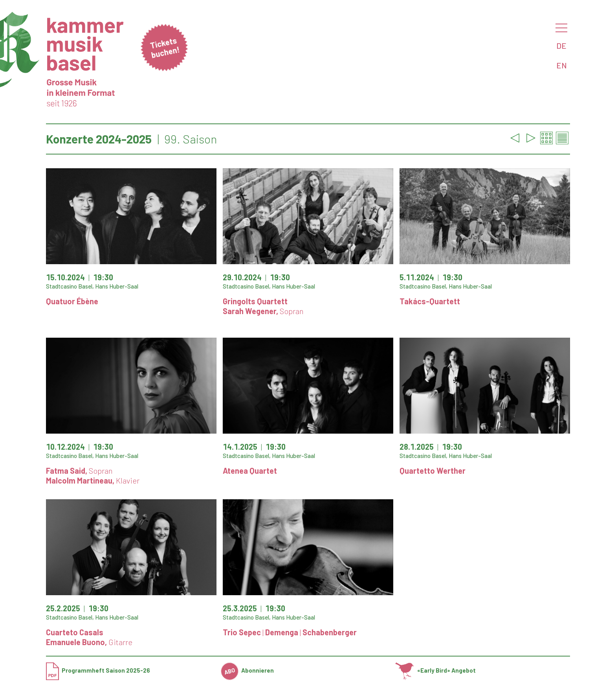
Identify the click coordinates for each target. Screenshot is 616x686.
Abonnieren (247, 670)
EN (562, 65)
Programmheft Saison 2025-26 (98, 670)
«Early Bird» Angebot (435, 670)
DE (561, 46)
